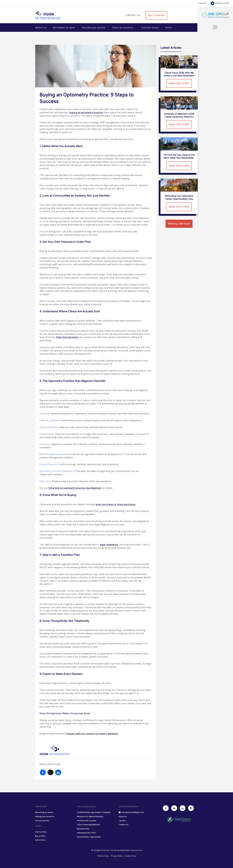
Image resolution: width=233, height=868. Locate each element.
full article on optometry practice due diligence (75, 488)
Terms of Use (103, 856)
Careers (122, 821)
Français (202, 3)
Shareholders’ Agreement (89, 837)
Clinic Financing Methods (88, 825)
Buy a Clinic (40, 836)
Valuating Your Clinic (86, 833)
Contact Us (133, 15)
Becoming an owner (44, 812)
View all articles (179, 224)
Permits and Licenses (87, 821)
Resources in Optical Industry (90, 816)
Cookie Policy (130, 856)
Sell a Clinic (40, 840)
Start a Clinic (41, 832)
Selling (94, 28)
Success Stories (42, 821)
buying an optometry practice (86, 112)
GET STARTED (156, 15)
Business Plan (83, 829)
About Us (41, 28)
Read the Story (179, 83)
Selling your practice (45, 816)
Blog (169, 28)
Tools (123, 28)
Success (150, 28)
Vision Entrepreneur (67, 337)
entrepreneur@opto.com (131, 812)
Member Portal (220, 3)
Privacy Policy (117, 856)
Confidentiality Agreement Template (94, 812)
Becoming (64, 28)
